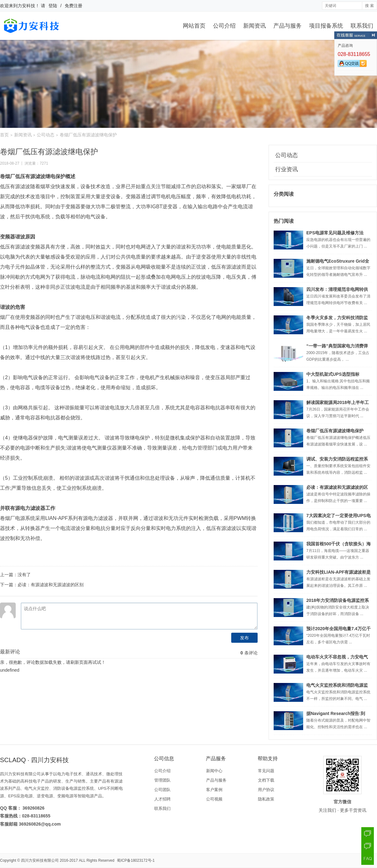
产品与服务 (287, 26)
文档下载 (266, 780)
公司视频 (214, 799)
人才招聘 (162, 799)
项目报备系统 (326, 26)
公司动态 (46, 135)
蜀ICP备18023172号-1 (136, 860)
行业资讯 (287, 169)
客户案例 (214, 790)
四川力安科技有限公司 (40, 860)
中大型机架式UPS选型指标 (333, 374)
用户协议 (266, 790)
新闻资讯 (254, 26)
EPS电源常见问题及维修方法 (335, 233)
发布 (244, 638)
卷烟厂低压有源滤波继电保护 (335, 431)
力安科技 (26, 6)
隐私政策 (266, 799)
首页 (4, 135)
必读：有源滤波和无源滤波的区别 (51, 585)
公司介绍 (224, 26)
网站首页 (194, 26)
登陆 (53, 6)
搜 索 (369, 6)
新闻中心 (214, 771)
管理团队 (162, 780)
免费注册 (74, 6)
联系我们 (362, 26)
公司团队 (162, 790)
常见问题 (266, 771)
